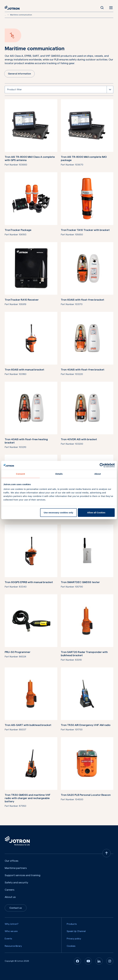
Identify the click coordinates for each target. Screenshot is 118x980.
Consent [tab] (20, 474)
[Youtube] (88, 961)
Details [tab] (59, 474)
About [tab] (98, 474)
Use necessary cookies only (58, 512)
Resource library (13, 946)
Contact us (16, 908)
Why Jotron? (12, 924)
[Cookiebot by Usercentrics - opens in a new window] (102, 465)
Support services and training (23, 875)
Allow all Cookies (96, 512)
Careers (10, 890)
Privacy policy (74, 939)
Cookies (71, 946)
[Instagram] (110, 961)
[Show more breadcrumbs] (8, 15)
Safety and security (16, 883)
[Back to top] (107, 853)
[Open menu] (110, 8)
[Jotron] (13, 8)
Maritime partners (16, 868)
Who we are (11, 931)
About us (10, 897)
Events (8, 939)
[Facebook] (77, 961)
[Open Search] (102, 8)
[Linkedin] (99, 961)
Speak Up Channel (76, 931)
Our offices (11, 861)
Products (72, 924)
